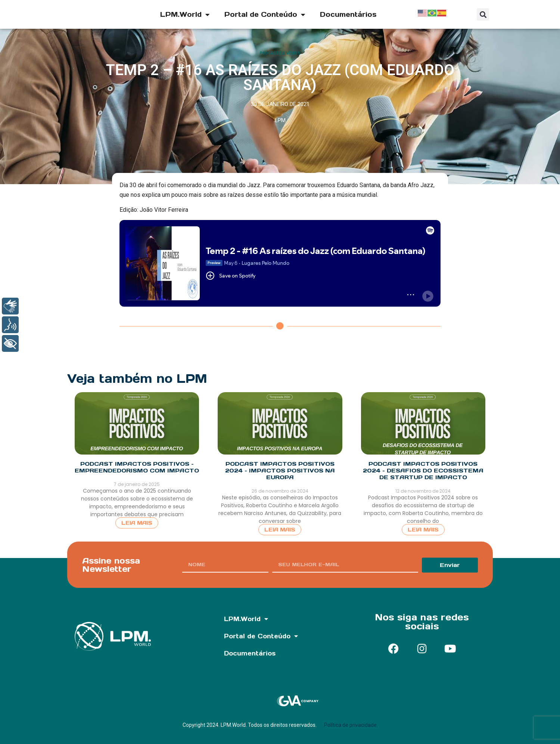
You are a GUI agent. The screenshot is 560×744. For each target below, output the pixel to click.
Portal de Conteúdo (265, 15)
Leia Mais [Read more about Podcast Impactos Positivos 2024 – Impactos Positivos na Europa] (280, 530)
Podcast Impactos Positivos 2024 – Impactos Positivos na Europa (280, 470)
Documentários (348, 14)
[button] (483, 14)
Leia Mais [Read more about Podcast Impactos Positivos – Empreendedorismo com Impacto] (137, 523)
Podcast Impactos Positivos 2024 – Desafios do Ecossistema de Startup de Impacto (423, 470)
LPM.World (185, 15)
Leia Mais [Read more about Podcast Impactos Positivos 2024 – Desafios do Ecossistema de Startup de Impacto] (423, 530)
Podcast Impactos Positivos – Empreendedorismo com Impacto (137, 467)
